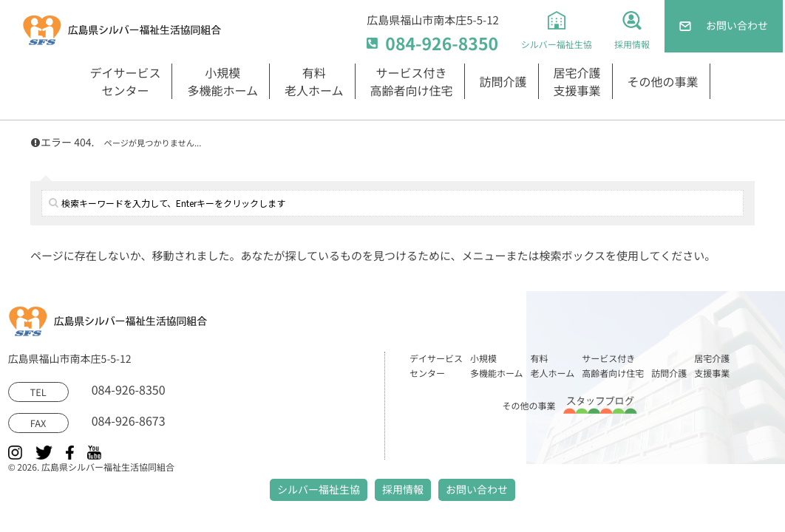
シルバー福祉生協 (319, 490)
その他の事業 (663, 81)
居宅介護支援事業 (577, 81)
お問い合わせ (477, 490)
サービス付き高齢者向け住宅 (412, 81)
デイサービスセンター (125, 81)
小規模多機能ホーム (222, 81)
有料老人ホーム (314, 81)
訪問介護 (503, 81)
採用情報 (403, 490)
